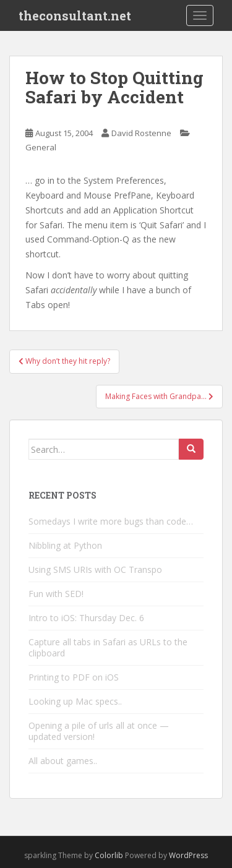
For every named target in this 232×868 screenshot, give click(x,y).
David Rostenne (141, 133)
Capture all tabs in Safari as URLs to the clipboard (108, 647)
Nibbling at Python (65, 545)
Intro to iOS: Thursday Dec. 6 (86, 618)
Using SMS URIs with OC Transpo (95, 569)
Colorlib (109, 855)
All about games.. (63, 761)
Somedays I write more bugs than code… (111, 521)
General (41, 147)
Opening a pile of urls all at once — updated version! (99, 731)
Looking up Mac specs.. (75, 701)
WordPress (188, 855)
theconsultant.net (75, 15)
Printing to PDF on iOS (74, 677)
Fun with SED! (56, 594)
